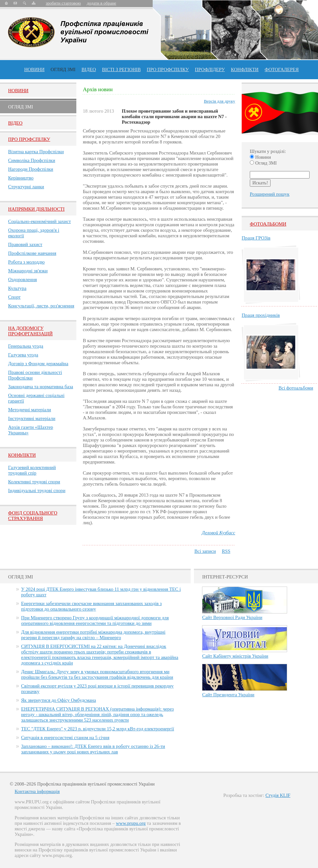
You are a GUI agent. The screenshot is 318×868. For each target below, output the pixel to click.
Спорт (14, 297)
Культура (17, 288)
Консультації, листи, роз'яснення (41, 306)
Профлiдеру (210, 69)
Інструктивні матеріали (32, 418)
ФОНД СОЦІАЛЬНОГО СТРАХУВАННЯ (33, 516)
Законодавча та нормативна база (41, 387)
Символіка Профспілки (32, 160)
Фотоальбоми (268, 224)
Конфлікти (22, 455)
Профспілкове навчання (32, 253)
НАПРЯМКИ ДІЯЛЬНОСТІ (36, 209)
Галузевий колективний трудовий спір (32, 470)
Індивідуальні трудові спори (37, 490)
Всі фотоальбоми (296, 388)
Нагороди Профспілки (31, 169)
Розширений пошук (270, 194)
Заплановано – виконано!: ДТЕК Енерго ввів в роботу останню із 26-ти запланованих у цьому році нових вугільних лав (93, 749)
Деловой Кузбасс (218, 533)
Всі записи (205, 551)
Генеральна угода (26, 346)
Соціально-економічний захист (39, 221)
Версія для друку (220, 101)
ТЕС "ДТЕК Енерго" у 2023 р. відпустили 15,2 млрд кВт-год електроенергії (98, 729)
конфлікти (245, 69)
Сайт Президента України (228, 695)
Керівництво (21, 178)
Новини (34, 69)
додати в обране (101, 3)
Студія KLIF (278, 795)
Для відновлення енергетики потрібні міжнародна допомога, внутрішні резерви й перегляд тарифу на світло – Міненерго (93, 635)
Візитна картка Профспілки (36, 152)
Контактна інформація (37, 791)
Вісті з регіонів (121, 69)
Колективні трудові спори (34, 482)
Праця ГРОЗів (256, 238)
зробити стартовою (63, 3)
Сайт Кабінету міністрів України (235, 656)
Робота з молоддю (26, 262)
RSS (226, 551)
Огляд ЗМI (21, 107)
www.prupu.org (131, 823)
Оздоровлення (23, 279)
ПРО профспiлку (168, 69)
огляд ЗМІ (63, 69)
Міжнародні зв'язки (28, 271)
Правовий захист (25, 244)
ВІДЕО (89, 69)
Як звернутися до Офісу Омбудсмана (58, 700)
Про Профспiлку (29, 139)
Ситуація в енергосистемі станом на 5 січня (65, 738)
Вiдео (15, 123)
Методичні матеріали (30, 410)
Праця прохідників (261, 315)
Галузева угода (23, 355)
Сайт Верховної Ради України (232, 617)
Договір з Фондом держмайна (38, 364)
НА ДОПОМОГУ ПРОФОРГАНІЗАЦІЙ (30, 331)
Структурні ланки (26, 187)
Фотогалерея (282, 69)
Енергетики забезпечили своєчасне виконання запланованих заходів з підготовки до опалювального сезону (91, 606)
